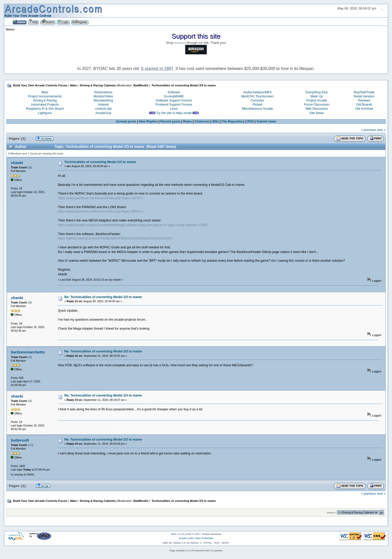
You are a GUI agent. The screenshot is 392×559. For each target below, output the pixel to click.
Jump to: (331, 512)
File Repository (233, 121)
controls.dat (103, 109)
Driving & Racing (45, 100)
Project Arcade (317, 100)
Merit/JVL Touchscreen (257, 96)
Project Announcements (45, 96)
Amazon (180, 43)
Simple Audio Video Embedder (196, 538)
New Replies (148, 121)
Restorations (103, 92)
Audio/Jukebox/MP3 (257, 92)
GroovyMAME (174, 96)
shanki (17, 163)
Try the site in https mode (174, 113)
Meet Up (317, 96)
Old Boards (364, 105)
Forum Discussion (317, 105)
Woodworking (103, 100)
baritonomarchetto (28, 352)
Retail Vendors (364, 96)
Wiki (215, 121)
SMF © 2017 (193, 534)
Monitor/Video (103, 96)
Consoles (257, 100)
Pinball (257, 105)
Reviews (364, 100)
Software (174, 92)
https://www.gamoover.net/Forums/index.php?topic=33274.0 (100, 198)
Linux (174, 109)
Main (45, 92)
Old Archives (364, 109)
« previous (369, 130)
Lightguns (45, 113)
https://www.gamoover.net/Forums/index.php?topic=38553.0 (100, 211)
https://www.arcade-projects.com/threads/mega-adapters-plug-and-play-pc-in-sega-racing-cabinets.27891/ (133, 225)
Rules (188, 121)
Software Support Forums (174, 100)
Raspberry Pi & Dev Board (45, 109)
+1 (31, 445)
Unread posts (126, 121)
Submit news (266, 121)
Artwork (103, 105)
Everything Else (317, 92)
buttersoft (20, 440)
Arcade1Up (103, 113)
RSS (251, 121)
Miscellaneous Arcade (257, 109)
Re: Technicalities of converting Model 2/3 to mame (103, 297)
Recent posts (170, 121)
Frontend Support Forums (174, 105)
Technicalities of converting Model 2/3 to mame (100, 162)
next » (381, 130)
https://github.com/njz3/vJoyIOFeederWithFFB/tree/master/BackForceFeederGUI (115, 238)
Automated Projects (45, 105)
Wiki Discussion (317, 109)
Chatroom (202, 121)
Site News (317, 113)
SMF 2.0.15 (178, 534)
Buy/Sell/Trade (364, 92)
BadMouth (141, 85)
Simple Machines (212, 534)
